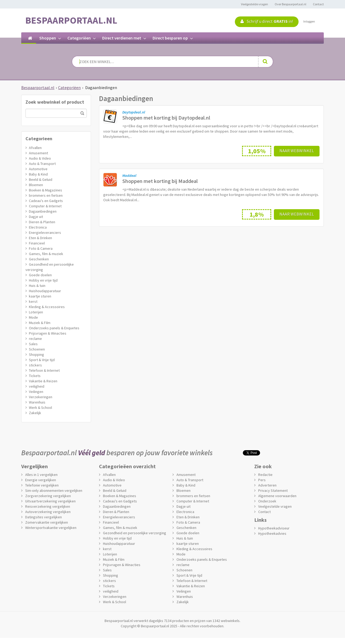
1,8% (257, 214)
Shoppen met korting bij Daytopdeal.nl (166, 118)
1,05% (257, 151)
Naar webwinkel (297, 151)
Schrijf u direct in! (267, 21)
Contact (318, 4)
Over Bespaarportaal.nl (290, 4)
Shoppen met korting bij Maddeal (160, 181)
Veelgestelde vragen (255, 4)
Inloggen (309, 21)
